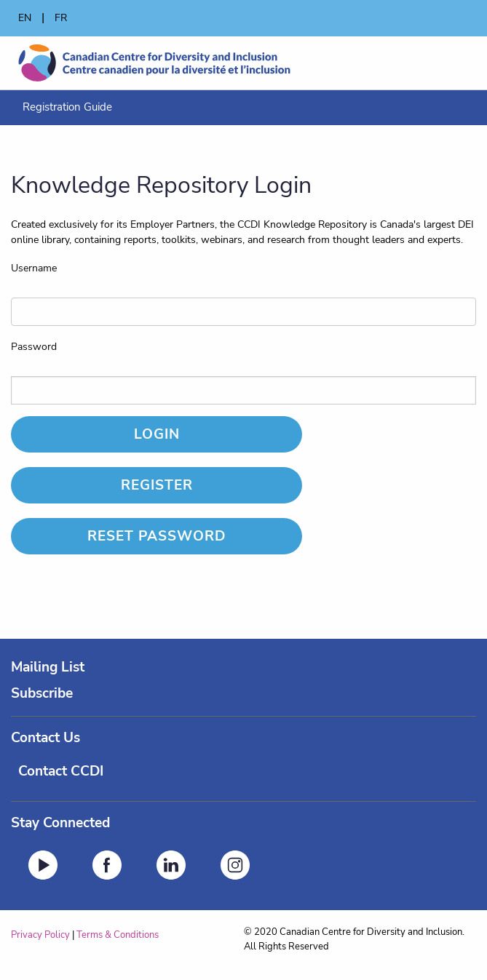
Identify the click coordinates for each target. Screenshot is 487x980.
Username (34, 268)
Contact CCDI (61, 771)
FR (61, 17)
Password (34, 347)
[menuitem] (67, 107)
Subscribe (42, 693)
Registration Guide (67, 107)
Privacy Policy (40, 935)
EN (25, 17)
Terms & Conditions (118, 935)
